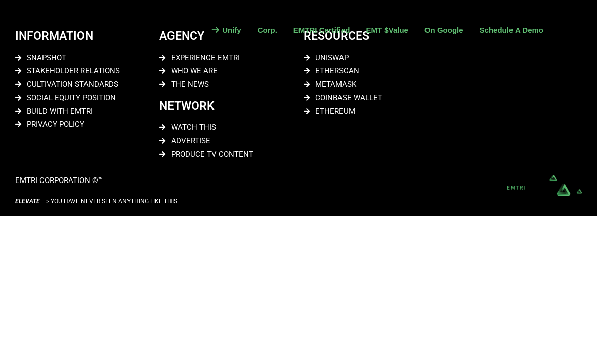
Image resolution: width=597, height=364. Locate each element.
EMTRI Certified (322, 30)
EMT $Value (387, 30)
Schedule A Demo (511, 30)
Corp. (267, 30)
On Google (444, 30)
